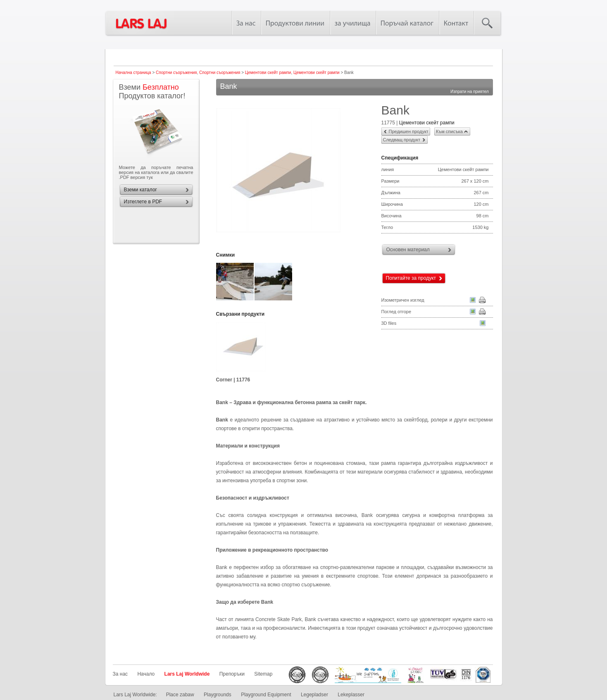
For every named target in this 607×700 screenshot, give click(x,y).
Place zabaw (180, 695)
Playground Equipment (266, 695)
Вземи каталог (140, 190)
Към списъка (449, 131)
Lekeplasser (351, 695)
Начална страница (133, 73)
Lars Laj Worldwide (187, 674)
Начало (146, 674)
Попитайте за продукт (411, 278)
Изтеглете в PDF (143, 202)
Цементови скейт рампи (268, 73)
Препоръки (232, 674)
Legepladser (314, 695)
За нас (120, 674)
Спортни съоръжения (176, 73)
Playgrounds (218, 695)
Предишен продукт (409, 131)
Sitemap (263, 674)
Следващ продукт (402, 140)
